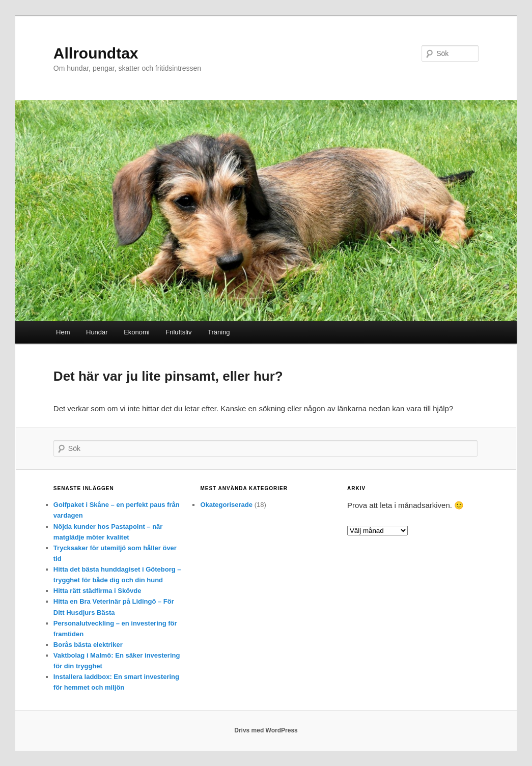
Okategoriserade (226, 505)
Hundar (97, 332)
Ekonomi (137, 332)
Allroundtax (96, 53)
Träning (219, 332)
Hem (63, 332)
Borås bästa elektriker (88, 645)
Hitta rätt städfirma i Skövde (97, 591)
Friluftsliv (178, 332)
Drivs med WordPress (266, 730)
